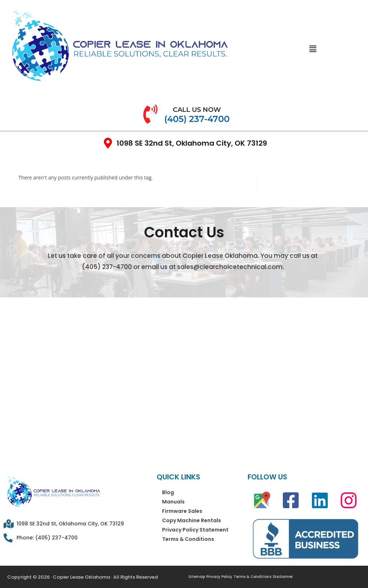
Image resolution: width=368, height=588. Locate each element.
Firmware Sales (182, 511)
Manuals (173, 502)
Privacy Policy (219, 577)
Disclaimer (283, 577)
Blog (168, 492)
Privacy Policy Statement (195, 530)
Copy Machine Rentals (192, 520)
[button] (313, 49)
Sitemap (197, 577)
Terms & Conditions (188, 539)
